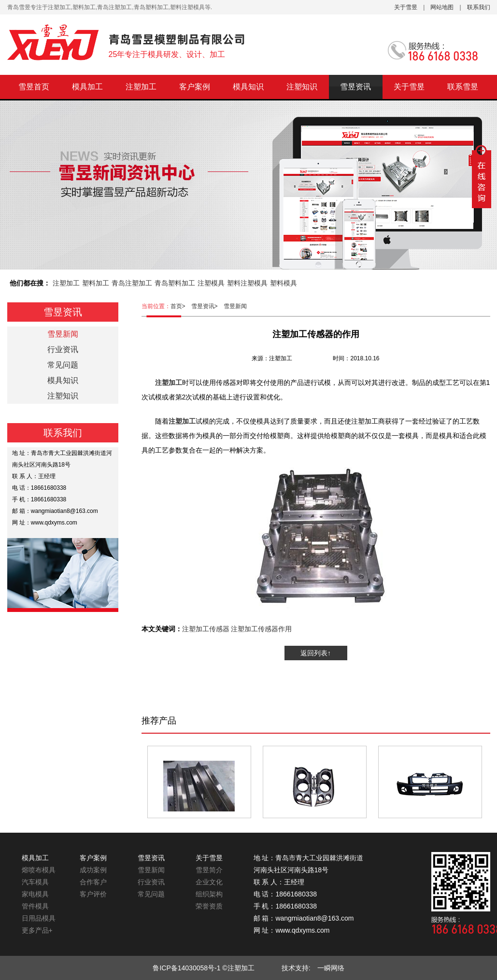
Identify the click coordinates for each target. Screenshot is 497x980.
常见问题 (63, 365)
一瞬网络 (327, 968)
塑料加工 (96, 283)
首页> (181, 306)
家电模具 (35, 894)
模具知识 (248, 87)
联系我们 (479, 7)
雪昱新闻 (235, 306)
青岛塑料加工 (175, 283)
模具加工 (87, 87)
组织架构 (209, 894)
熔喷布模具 (39, 870)
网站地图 (442, 7)
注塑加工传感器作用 (261, 629)
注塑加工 (141, 87)
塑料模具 (284, 283)
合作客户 (93, 882)
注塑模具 (211, 283)
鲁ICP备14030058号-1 (186, 968)
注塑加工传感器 (206, 629)
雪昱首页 (34, 87)
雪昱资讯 (355, 87)
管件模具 (35, 906)
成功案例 (93, 870)
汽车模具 (35, 882)
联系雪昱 (463, 87)
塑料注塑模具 (247, 283)
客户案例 (195, 87)
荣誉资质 (209, 906)
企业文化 (209, 882)
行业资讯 (63, 349)
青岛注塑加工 (132, 283)
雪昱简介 (209, 870)
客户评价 (93, 894)
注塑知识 (302, 87)
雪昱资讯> (207, 306)
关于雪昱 (406, 7)
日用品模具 (39, 918)
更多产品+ (37, 930)
